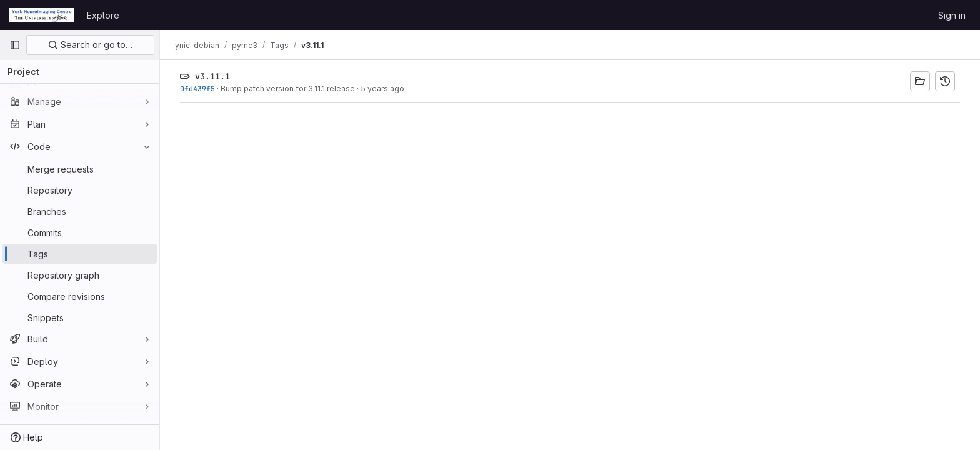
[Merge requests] (80, 169)
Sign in (952, 15)
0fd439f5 (197, 88)
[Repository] (80, 190)
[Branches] (80, 211)
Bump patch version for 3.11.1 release (288, 88)
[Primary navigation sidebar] (15, 45)
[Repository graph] (80, 275)
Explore (103, 15)
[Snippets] (80, 317)
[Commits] (80, 232)
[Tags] (80, 254)
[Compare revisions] (80, 296)
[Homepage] (42, 15)
